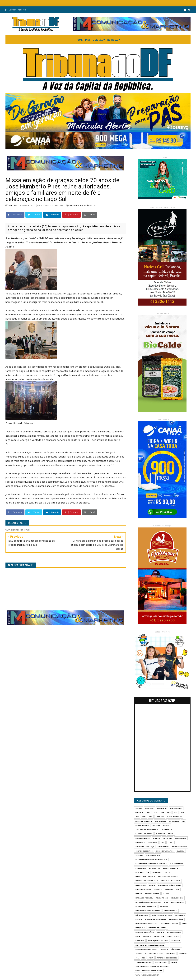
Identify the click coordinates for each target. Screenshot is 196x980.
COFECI (170, 842)
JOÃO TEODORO (142, 915)
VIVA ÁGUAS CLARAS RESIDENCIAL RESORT (152, 966)
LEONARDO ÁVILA (176, 919)
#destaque (162, 808)
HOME (79, 40)
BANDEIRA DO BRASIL (144, 834)
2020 (169, 812)
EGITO (167, 872)
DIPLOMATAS (154, 868)
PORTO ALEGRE (173, 936)
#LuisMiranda (176, 808)
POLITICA (147, 936)
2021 (175, 812)
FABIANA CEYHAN (152, 894)
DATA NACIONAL (153, 855)
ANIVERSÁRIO (161, 821)
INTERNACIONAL (171, 911)
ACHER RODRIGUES (175, 817)
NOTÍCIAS (113, 40)
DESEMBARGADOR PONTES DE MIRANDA (151, 859)
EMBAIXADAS (141, 885)
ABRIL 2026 (160, 817)
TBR (137, 958)
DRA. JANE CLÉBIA (142, 872)
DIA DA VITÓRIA (177, 864)
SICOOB (139, 954)
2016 (155, 812)
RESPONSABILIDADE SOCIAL (147, 949)
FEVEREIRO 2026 (162, 898)
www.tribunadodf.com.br (83, 205)
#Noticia (140, 812)
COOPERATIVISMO (180, 847)
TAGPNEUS (183, 954)
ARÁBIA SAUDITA (142, 825)
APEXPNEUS (174, 821)
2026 (151, 817)
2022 (182, 812)
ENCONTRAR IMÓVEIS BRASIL (170, 885)
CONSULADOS (163, 847)
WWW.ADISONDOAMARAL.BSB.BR (149, 971)
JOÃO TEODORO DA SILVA (162, 915)
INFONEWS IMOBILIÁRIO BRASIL (148, 911)
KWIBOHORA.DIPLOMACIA (156, 919)
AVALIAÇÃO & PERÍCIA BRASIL (147, 830)
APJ (184, 821)
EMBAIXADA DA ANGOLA (145, 877)
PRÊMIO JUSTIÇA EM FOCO (158, 941)
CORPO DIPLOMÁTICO (165, 851)
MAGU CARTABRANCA (170, 924)
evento (139, 894)
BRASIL (171, 834)
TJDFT (151, 958)
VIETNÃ (174, 962)
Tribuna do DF (161, 962)
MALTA (185, 924)
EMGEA (152, 885)
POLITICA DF (159, 936)
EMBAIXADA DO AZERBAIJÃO (147, 881)
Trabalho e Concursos (167, 958)
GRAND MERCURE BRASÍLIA (146, 906)
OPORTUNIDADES (174, 932)
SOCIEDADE (171, 954)
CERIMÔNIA (140, 842)
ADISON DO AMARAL (144, 821)
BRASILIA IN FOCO (143, 838)
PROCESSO (176, 941)
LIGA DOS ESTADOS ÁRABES (147, 924)
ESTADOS (169, 889)
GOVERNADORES (178, 902)
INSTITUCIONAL (94, 40)
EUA (178, 889)
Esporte (158, 889)
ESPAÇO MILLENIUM (143, 889)
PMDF (138, 936)
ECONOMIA (157, 872)
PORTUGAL (140, 941)
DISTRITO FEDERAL (171, 868)
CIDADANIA (153, 842)
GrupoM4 (164, 906)
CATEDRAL (168, 838)
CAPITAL (156, 838)
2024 (137, 817)
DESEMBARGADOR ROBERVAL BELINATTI (151, 864)
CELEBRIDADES (181, 838)
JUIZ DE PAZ (180, 915)
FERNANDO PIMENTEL (144, 898)
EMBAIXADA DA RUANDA (168, 877)
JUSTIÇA (139, 919)
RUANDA (164, 949)
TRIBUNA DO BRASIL (143, 962)
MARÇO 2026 (140, 928)
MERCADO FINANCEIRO (158, 928)
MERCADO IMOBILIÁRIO (145, 932)
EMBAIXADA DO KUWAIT (171, 881)
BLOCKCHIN (160, 834)
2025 (144, 817)
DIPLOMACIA (141, 868)
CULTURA (181, 851)
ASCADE (166, 825)
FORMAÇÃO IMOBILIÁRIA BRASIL (148, 902)
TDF (144, 958)
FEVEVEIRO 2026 (177, 898)
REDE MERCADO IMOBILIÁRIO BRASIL (150, 945)
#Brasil (139, 808)
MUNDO (161, 932)
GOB (166, 902)
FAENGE (166, 894)
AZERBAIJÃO (167, 830)
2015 (149, 812)
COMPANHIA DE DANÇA (145, 847)
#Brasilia (149, 808)
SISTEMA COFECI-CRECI (154, 954)
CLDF (163, 842)
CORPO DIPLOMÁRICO (144, 851)
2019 (162, 812)
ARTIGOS (156, 825)
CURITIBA (139, 855)
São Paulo (176, 949)
